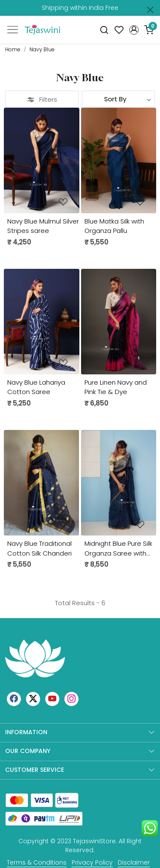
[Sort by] (119, 99)
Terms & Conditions (37, 862)
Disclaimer (134, 862)
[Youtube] (52, 699)
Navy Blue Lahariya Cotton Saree (36, 387)
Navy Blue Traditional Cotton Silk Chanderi (39, 548)
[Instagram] (71, 699)
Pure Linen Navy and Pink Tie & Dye (116, 387)
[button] (134, 30)
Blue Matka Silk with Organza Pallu (114, 226)
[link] (104, 30)
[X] (33, 699)
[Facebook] (14, 699)
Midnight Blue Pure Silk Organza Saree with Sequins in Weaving (118, 549)
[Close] (150, 10)
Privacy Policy (92, 862)
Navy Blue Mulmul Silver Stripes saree (43, 226)
